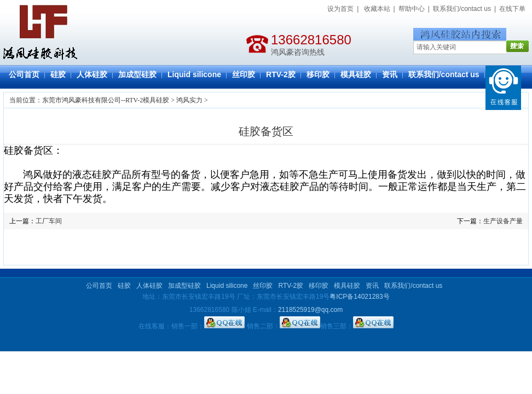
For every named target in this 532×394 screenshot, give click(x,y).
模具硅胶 (356, 74)
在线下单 (512, 9)
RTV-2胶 (281, 74)
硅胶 (58, 74)
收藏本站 (377, 9)
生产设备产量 (503, 221)
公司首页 (24, 74)
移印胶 (318, 74)
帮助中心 (412, 9)
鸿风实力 (189, 100)
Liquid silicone (194, 74)
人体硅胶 (92, 74)
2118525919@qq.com (310, 310)
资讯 (390, 74)
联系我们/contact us (462, 9)
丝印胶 (244, 74)
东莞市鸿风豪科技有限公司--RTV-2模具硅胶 (106, 100)
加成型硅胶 (137, 74)
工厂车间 (49, 221)
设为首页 (340, 9)
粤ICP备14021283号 (359, 297)
